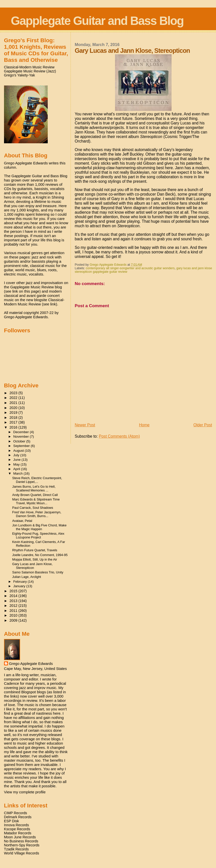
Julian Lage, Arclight (27, 577)
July (17, 455)
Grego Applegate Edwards (31, 664)
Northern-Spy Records (22, 845)
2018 (14, 418)
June (17, 460)
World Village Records (22, 853)
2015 (14, 591)
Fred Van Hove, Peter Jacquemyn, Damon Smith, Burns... (37, 514)
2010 (14, 615)
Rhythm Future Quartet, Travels (35, 550)
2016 (14, 427)
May (17, 464)
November (22, 437)
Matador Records (18, 833)
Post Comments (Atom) (119, 436)
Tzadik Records (16, 849)
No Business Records (21, 841)
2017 (14, 422)
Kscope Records (17, 829)
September (22, 446)
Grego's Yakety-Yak (19, 75)
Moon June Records (20, 837)
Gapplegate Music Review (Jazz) (30, 71)
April (17, 469)
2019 (14, 413)
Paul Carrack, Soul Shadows (33, 508)
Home (144, 425)
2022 (14, 398)
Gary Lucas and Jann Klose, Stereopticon (33, 566)
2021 (14, 403)
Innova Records (16, 825)
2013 (14, 601)
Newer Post (85, 425)
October (20, 441)
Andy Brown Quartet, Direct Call (35, 495)
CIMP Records (16, 813)
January (20, 586)
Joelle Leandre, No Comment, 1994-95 (40, 555)
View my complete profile (25, 792)
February (21, 582)
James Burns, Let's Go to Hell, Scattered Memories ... (34, 488)
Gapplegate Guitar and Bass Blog (97, 21)
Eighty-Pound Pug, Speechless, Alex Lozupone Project (38, 535)
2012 (14, 606)
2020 (14, 408)
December (22, 432)
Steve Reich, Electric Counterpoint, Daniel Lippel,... (37, 480)
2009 (14, 620)
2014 (14, 596)
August (19, 451)
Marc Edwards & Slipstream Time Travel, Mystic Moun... (36, 501)
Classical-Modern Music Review (29, 67)
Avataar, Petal (22, 521)
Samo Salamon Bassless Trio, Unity (38, 572)
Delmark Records (18, 817)
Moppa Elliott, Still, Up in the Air (35, 559)
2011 (14, 611)
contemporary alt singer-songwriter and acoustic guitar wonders (130, 268)
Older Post (203, 425)
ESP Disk (12, 821)
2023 (14, 393)
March (18, 473)
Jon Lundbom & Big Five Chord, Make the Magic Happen (39, 527)
